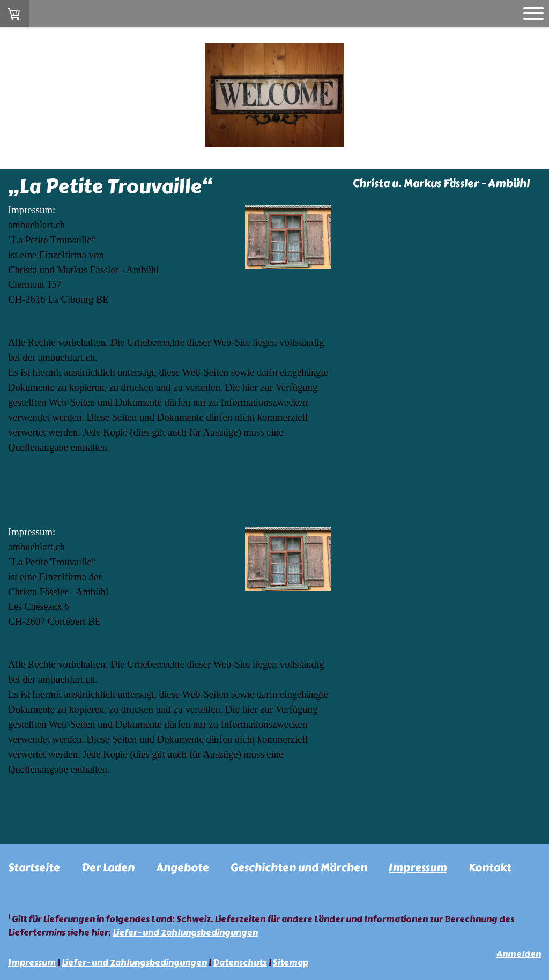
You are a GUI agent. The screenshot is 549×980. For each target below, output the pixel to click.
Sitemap (291, 963)
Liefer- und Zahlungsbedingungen (185, 933)
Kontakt (490, 868)
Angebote (183, 868)
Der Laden (108, 868)
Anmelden (519, 954)
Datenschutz (240, 963)
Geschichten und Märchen (299, 868)
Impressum (418, 868)
